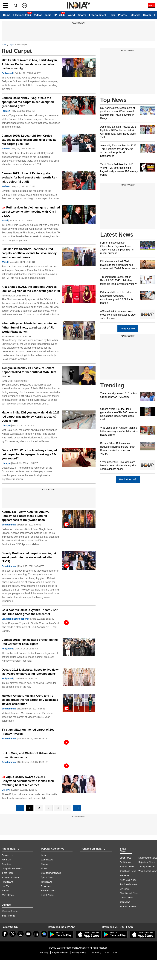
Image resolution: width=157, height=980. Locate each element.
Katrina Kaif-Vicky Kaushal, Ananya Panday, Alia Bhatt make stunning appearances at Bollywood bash (25, 516)
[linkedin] (36, 934)
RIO (107, 953)
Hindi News (7, 882)
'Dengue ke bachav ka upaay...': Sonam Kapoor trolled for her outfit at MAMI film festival (29, 372)
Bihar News (125, 858)
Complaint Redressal (12, 868)
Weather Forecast (10, 911)
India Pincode (8, 916)
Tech (112, 15)
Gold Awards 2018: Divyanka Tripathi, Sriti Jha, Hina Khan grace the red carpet (30, 612)
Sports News (47, 877)
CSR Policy (95, 953)
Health (147, 15)
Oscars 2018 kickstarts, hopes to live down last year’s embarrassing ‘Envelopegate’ (31, 672)
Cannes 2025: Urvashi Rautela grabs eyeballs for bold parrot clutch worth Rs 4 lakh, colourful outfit (30, 178)
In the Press (7, 873)
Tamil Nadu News (128, 884)
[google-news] (44, 934)
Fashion (6, 111)
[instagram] (20, 934)
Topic (12, 45)
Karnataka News (128, 906)
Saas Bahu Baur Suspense (16, 619)
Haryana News (127, 867)
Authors (5, 891)
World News (47, 860)
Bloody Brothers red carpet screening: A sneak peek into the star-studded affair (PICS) (29, 557)
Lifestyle (135, 15)
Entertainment (98, 15)
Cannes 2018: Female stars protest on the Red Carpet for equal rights (30, 642)
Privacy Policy (79, 953)
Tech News (46, 882)
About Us (6, 860)
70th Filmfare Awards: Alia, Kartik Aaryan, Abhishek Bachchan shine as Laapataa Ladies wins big (30, 64)
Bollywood (7, 73)
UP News (124, 889)
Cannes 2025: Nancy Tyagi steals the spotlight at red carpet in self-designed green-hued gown (28, 102)
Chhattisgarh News (129, 893)
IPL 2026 (60, 15)
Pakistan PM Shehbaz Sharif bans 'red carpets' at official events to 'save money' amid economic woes (29, 253)
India (48, 15)
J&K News (125, 902)
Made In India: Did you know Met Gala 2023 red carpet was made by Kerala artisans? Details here (31, 417)
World (71, 15)
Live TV (5, 886)
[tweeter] (13, 934)
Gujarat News (126, 898)
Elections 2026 (22, 15)
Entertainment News (51, 873)
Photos (122, 15)
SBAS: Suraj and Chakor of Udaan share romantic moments (29, 755)
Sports (82, 15)
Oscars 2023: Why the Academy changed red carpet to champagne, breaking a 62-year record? (29, 454)
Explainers (46, 886)
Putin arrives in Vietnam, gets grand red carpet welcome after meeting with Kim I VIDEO (31, 212)
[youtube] (28, 934)
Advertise (6, 864)
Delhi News (125, 862)
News (4, 45)
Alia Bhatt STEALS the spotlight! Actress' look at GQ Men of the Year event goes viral (31, 289)
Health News (47, 895)
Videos (38, 15)
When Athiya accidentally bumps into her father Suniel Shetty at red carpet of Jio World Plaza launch (29, 328)
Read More (128, 479)
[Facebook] (5, 934)
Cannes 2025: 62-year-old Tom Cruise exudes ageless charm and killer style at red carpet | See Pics (29, 140)
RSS (115, 953)
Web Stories (8, 895)
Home (7, 15)
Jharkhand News (128, 871)
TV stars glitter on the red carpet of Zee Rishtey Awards (28, 732)
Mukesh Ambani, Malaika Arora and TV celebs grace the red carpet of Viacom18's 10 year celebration (30, 700)
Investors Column (10, 877)
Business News (49, 891)
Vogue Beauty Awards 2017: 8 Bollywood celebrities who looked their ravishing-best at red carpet (28, 781)
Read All (128, 329)
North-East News (128, 880)
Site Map (44, 953)
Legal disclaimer (60, 953)
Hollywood (7, 649)
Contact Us (7, 855)
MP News (125, 875)
